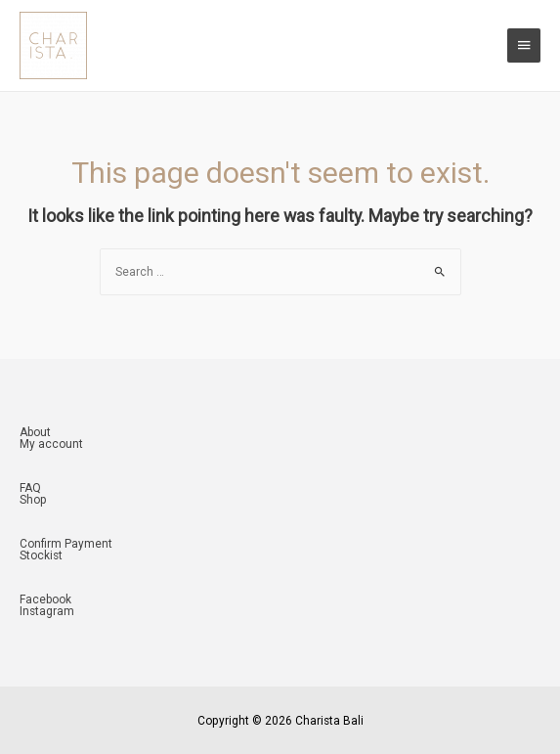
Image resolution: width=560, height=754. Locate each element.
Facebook (45, 599)
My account (51, 444)
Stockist (41, 555)
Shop (33, 500)
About (35, 432)
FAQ (30, 488)
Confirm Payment (66, 544)
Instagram (47, 611)
